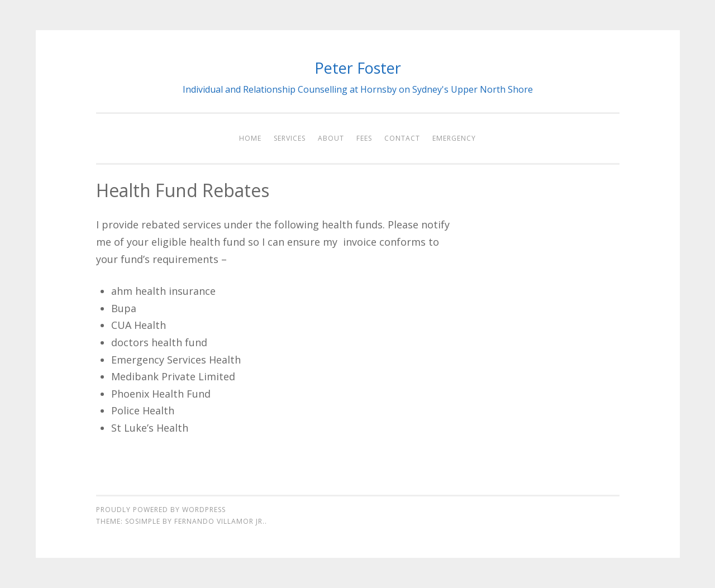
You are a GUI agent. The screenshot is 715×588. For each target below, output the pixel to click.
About (331, 138)
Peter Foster (358, 68)
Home (250, 138)
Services (290, 138)
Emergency (454, 138)
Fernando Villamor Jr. (220, 521)
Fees (364, 138)
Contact (402, 138)
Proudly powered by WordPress (161, 510)
